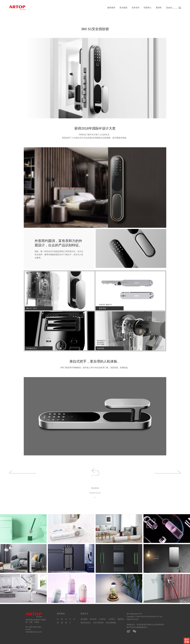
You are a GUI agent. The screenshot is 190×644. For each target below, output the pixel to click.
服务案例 (111, 8)
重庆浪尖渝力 (86, 623)
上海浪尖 (112, 619)
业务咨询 (135, 8)
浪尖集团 (123, 8)
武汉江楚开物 (98, 623)
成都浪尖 (121, 619)
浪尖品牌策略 (111, 623)
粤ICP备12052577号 (134, 614)
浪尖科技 (93, 619)
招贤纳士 (148, 8)
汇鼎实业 (102, 619)
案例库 (159, 8)
